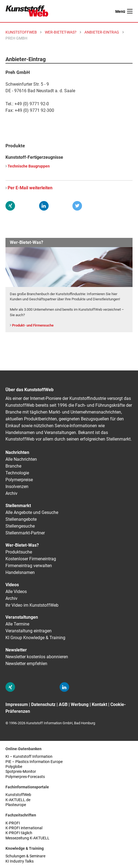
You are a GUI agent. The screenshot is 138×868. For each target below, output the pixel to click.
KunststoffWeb (18, 795)
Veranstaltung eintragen (29, 631)
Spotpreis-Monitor (21, 772)
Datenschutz (43, 704)
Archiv (11, 493)
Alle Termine (17, 624)
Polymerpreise (19, 480)
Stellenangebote (21, 519)
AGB (63, 704)
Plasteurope (16, 805)
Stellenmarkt (18, 506)
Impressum (17, 704)
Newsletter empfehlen (26, 664)
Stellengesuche (20, 526)
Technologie (17, 473)
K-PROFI (13, 823)
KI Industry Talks (20, 861)
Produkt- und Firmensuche (33, 325)
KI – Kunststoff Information (29, 757)
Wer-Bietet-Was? (22, 545)
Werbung (80, 704)
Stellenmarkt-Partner (25, 533)
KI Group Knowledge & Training (35, 638)
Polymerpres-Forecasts (25, 777)
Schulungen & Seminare (25, 856)
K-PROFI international (24, 828)
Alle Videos (16, 592)
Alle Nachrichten (21, 459)
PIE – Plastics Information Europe (34, 762)
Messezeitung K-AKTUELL (27, 838)
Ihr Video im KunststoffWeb (32, 605)
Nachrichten (17, 452)
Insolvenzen (17, 487)
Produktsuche (19, 552)
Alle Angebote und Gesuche (32, 512)
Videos (12, 585)
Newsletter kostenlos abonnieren (37, 657)
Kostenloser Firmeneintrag (31, 559)
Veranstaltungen (22, 617)
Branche (13, 466)
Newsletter (16, 650)
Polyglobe (14, 767)
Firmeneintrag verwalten (29, 566)
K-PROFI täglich (19, 833)
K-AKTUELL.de (18, 800)
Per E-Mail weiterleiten (30, 188)
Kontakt (99, 704)
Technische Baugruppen (29, 166)
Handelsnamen (20, 572)
